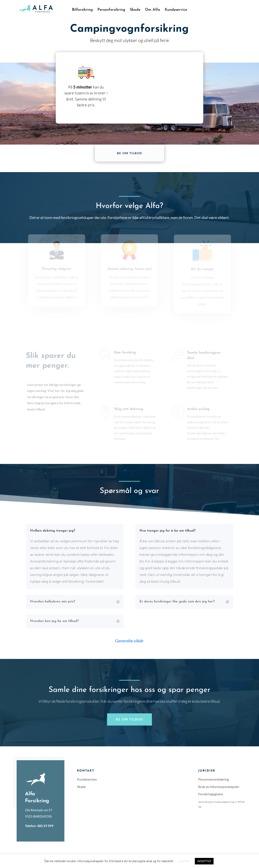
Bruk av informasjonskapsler (219, 787)
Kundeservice (176, 10)
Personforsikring (111, 10)
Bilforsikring (82, 10)
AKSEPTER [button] (204, 861)
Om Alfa (153, 10)
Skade (135, 10)
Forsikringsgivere (211, 794)
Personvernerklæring (214, 779)
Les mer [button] (184, 861)
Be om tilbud (129, 153)
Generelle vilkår (129, 641)
